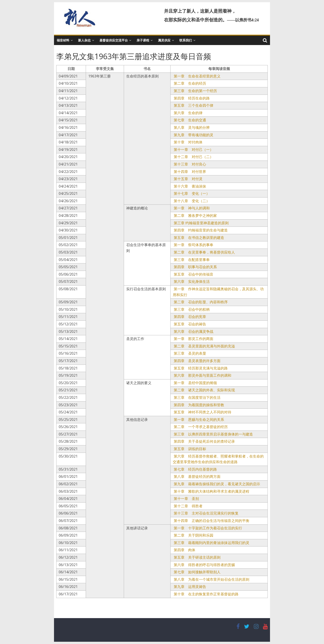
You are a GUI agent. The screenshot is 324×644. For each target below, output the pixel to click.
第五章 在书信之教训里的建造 (198, 238)
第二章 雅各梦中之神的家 (195, 215)
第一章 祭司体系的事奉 (193, 245)
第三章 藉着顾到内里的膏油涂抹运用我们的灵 (211, 543)
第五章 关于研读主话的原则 (197, 557)
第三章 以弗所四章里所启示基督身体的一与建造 (213, 434)
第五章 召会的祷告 (189, 324)
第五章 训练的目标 (189, 449)
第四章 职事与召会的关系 (195, 267)
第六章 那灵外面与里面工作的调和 (202, 375)
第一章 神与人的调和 (191, 208)
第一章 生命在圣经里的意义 (197, 76)
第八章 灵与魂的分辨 (191, 127)
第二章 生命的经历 (189, 83)
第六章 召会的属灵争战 (193, 331)
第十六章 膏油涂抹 (189, 186)
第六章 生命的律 (188, 113)
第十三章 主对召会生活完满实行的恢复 (206, 513)
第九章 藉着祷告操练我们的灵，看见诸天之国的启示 (216, 484)
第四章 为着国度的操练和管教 (198, 405)
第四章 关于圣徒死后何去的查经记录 (204, 441)
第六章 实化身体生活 (191, 281)
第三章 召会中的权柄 (191, 309)
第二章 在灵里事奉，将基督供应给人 (204, 252)
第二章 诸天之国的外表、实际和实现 (204, 390)
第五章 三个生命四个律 (193, 105)
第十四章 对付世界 (189, 172)
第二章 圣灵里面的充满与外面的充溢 (204, 346)
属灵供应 (164, 40)
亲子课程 (143, 40)
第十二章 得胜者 (188, 506)
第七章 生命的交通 (189, 120)
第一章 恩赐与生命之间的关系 (198, 420)
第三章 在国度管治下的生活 (197, 397)
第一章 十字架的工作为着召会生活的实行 (207, 528)
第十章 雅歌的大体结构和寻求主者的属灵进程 (211, 491)
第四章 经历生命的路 (191, 98)
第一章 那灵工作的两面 (193, 339)
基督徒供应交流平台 (114, 40)
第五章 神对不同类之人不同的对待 (202, 412)
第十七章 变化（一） (191, 193)
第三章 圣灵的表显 (189, 353)
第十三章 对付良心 (189, 164)
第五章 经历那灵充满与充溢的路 (200, 368)
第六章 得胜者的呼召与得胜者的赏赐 (204, 565)
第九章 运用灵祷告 (189, 587)
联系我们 (186, 40)
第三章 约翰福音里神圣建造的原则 (201, 223)
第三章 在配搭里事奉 (191, 260)
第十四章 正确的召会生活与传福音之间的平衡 (211, 521)
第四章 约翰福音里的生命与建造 (200, 230)
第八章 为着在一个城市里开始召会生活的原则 (211, 579)
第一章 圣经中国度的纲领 (195, 383)
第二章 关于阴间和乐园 (193, 535)
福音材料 (63, 40)
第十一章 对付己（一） (193, 150)
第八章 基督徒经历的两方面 (197, 476)
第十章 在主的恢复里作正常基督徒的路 (206, 594)
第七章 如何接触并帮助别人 (197, 572)
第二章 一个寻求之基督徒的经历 (200, 427)
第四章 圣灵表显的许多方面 (197, 361)
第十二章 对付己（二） (193, 157)
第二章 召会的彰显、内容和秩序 (200, 302)
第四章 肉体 (184, 550)
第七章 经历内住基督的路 (195, 469)
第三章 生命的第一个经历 (195, 91)
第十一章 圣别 (186, 499)
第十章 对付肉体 (188, 142)
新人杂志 (84, 40)
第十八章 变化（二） (191, 201)
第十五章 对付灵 (188, 179)
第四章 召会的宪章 (189, 317)
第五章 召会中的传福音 (193, 274)
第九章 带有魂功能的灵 (193, 135)
